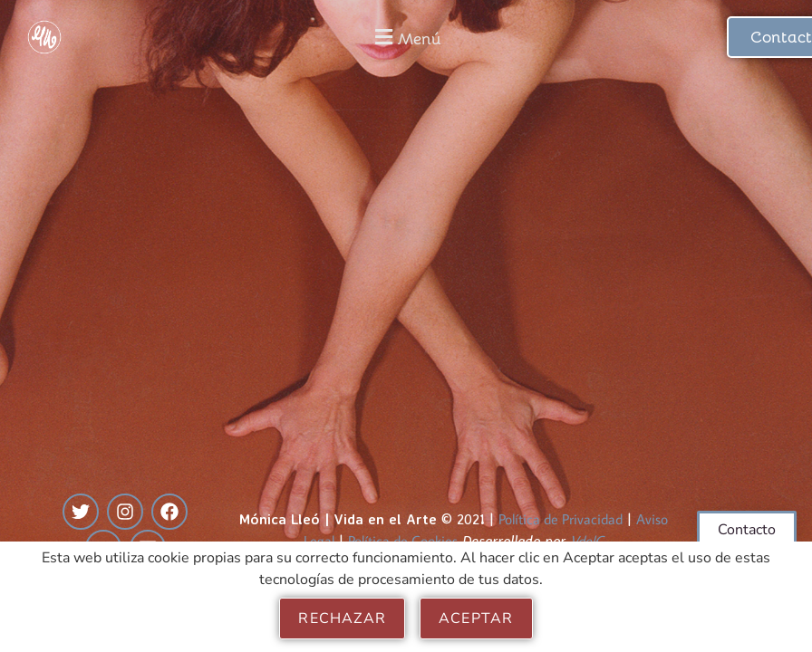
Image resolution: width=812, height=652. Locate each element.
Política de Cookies (403, 541)
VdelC (587, 541)
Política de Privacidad (561, 519)
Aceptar (476, 618)
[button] (406, 37)
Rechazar (342, 618)
